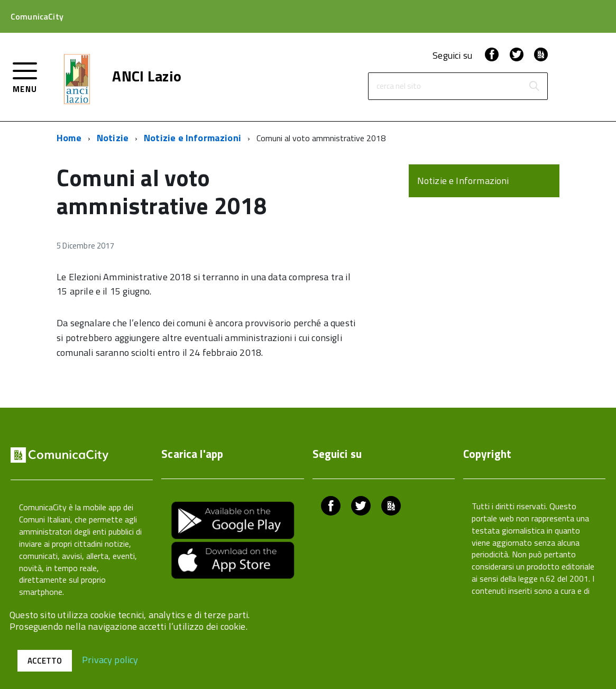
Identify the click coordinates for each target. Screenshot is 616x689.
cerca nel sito (399, 86)
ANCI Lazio (147, 76)
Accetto (45, 661)
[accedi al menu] (25, 76)
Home (69, 138)
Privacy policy (110, 659)
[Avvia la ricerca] (534, 86)
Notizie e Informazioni (192, 138)
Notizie (113, 138)
